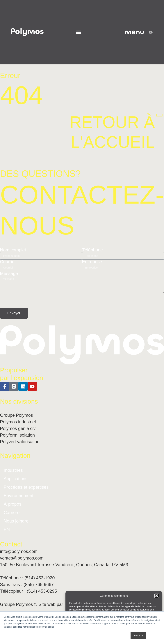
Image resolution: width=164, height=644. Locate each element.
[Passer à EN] (151, 33)
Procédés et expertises (26, 487)
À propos (13, 504)
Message (9, 274)
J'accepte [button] (138, 636)
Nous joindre (16, 521)
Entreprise (92, 262)
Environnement (18, 496)
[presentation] (28, 301)
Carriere (12, 512)
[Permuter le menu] (79, 32)
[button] (157, 596)
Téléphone (92, 250)
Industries (13, 470)
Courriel (8, 262)
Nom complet (13, 250)
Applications (16, 479)
